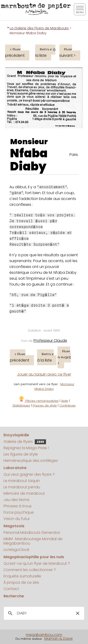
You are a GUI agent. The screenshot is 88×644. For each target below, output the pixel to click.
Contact (11, 589)
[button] (78, 613)
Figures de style (45, 405)
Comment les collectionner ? (30, 570)
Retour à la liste (45, 53)
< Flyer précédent (15, 53)
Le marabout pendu (22, 487)
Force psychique (19, 512)
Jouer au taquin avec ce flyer (44, 374)
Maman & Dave (59, 638)
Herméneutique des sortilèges (31, 461)
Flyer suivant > (67, 53)
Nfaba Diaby (29, 160)
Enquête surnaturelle (22, 576)
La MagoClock (16, 550)
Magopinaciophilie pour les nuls (34, 557)
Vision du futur (17, 519)
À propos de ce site (21, 582)
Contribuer (68, 405)
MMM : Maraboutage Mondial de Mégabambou (33, 541)
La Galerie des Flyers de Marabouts (39, 28)
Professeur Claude (50, 341)
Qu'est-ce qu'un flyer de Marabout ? (37, 563)
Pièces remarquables (39, 401)
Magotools (14, 526)
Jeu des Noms (16, 500)
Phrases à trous (18, 506)
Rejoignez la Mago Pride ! (26, 448)
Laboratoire (15, 468)
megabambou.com (44, 635)
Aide (65, 401)
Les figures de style (21, 454)
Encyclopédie (16, 435)
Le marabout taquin (22, 481)
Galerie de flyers (25, 442)
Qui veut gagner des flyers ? (29, 474)
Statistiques (21, 405)
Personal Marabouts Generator (32, 533)
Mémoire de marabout (24, 493)
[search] (43, 613)
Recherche (14, 596)
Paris (74, 155)
